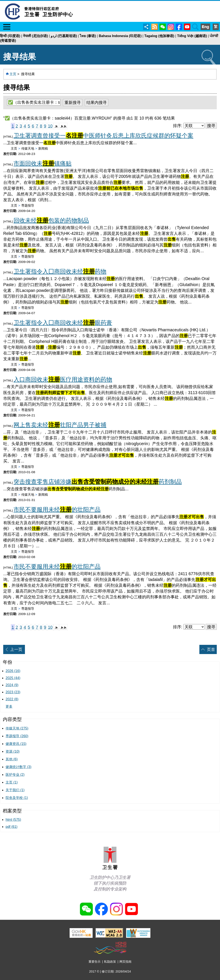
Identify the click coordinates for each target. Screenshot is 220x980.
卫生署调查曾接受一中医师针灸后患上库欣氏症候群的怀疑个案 (103, 136)
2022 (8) (12, 699)
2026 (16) (13, 671)
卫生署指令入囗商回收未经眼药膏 (63, 323)
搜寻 (211, 126)
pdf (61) (11, 827)
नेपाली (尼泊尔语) (35, 36)
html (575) (13, 820)
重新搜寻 (73, 102)
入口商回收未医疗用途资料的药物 (63, 379)
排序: (178, 126)
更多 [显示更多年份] (9, 706)
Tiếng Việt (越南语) (192, 36)
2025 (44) (13, 678)
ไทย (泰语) (88, 36)
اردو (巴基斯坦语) (64, 36)
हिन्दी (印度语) (10, 36)
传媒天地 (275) (17, 728)
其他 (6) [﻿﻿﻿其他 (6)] (12, 759)
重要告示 (95, 962)
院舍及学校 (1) (17, 798)
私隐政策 (110, 962)
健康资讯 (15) (16, 744)
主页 (13, 74)
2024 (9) (12, 685)
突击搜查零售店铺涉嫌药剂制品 (98, 482)
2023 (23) (13, 692)
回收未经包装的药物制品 (51, 220)
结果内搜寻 (97, 102)
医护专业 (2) (15, 775)
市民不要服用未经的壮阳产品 (57, 510)
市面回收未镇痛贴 (43, 163)
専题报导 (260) (17, 736)
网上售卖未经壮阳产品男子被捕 (60, 425)
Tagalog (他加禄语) (159, 36)
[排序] (194, 126)
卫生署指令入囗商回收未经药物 (60, 271)
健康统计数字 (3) (18, 767)
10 (50, 126)
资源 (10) (13, 751)
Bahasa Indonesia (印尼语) (120, 36)
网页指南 (125, 962)
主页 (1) (12, 782)
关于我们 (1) (15, 790)
